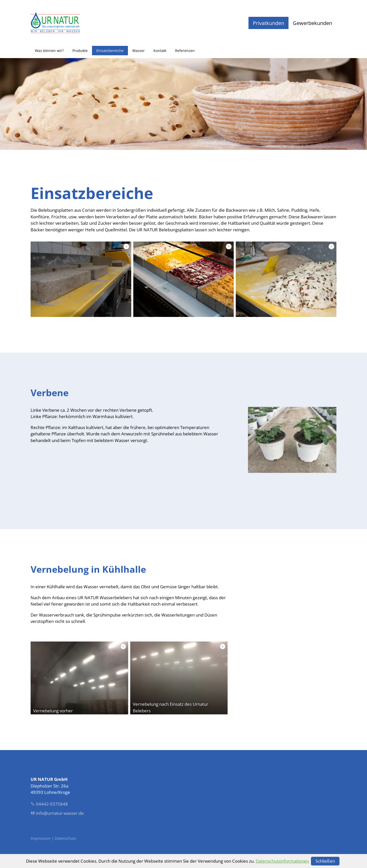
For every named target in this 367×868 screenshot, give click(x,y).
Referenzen (185, 51)
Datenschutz (65, 838)
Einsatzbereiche (110, 51)
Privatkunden (268, 23)
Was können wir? (49, 51)
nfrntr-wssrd (60, 813)
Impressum (41, 838)
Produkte (80, 51)
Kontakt (160, 51)
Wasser (139, 51)
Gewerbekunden (312, 23)
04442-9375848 (52, 804)
